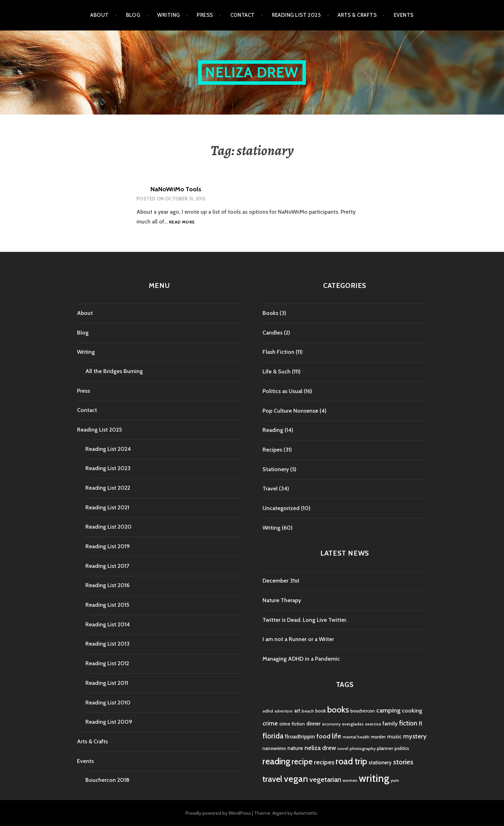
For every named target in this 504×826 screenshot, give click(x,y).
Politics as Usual (282, 391)
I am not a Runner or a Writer (298, 639)
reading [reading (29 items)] (276, 761)
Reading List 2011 (107, 683)
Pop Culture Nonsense (290, 411)
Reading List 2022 (108, 488)
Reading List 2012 (107, 663)
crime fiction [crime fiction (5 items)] (292, 724)
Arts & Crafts (357, 15)
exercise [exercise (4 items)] (373, 724)
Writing (168, 15)
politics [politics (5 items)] (402, 748)
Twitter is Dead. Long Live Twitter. (305, 620)
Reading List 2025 (296, 15)
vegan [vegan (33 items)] (296, 779)
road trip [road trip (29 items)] (351, 761)
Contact (243, 15)
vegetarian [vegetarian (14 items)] (325, 779)
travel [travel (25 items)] (272, 779)
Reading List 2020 (108, 527)
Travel (270, 488)
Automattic (306, 813)
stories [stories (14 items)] (403, 762)
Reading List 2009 (109, 722)
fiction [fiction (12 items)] (408, 723)
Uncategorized (281, 508)
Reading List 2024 (108, 449)
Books (270, 313)
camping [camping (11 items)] (388, 710)
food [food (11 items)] (323, 736)
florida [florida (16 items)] (273, 736)
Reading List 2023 (108, 468)
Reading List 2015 (107, 605)
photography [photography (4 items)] (363, 748)
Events (404, 15)
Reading (273, 430)
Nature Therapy (282, 600)
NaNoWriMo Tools (176, 189)
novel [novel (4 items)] (343, 748)
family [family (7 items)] (390, 724)
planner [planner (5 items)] (385, 748)
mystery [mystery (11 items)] (415, 736)
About (99, 15)
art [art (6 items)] (297, 711)
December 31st (281, 581)
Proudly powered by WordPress (218, 813)
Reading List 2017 (107, 566)
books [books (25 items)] (338, 710)
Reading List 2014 (108, 624)
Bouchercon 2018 (107, 780)
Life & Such (276, 371)
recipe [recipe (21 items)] (302, 762)
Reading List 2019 (108, 546)
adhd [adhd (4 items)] (268, 711)
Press (205, 15)
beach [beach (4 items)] (308, 711)
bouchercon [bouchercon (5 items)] (363, 711)
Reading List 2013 (107, 644)
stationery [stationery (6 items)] (380, 763)
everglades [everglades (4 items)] (353, 724)
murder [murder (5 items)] (378, 737)
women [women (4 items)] (350, 780)
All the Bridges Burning (114, 371)
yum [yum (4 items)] (395, 780)
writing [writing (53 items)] (374, 778)
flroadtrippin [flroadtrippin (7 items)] (300, 736)
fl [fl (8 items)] (420, 723)
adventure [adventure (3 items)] (283, 711)
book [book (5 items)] (321, 711)
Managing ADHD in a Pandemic (301, 659)
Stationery (276, 469)
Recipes (272, 450)
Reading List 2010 (108, 703)
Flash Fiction (278, 352)
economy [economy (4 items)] (331, 724)
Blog (133, 15)
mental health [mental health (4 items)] (356, 737)
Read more (182, 222)
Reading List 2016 (107, 585)
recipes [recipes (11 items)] (324, 762)
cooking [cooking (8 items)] (412, 710)
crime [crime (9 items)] (270, 723)
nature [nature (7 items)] (295, 748)
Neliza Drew (252, 72)
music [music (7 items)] (394, 736)
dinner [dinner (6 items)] (313, 724)
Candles (272, 333)
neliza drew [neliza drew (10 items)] (320, 748)
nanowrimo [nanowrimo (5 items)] (274, 748)
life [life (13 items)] (337, 736)
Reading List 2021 (107, 507)
